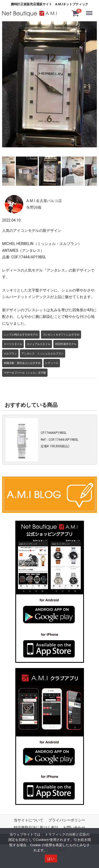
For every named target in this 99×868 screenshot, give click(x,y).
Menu (90, 11)
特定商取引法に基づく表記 (36, 827)
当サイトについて (29, 820)
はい (51, 859)
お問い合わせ (74, 827)
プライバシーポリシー (67, 820)
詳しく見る (57, 850)
